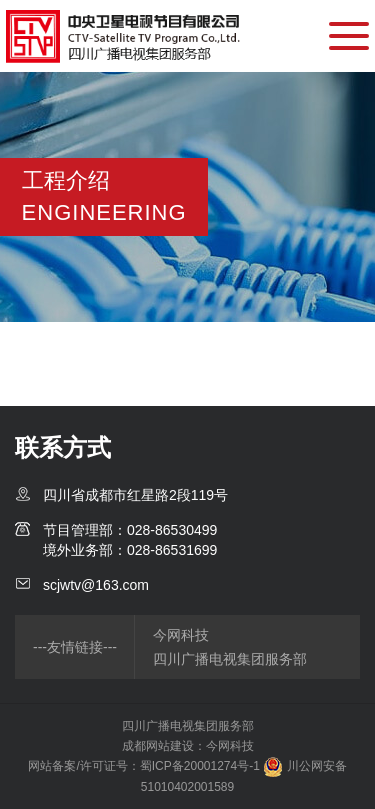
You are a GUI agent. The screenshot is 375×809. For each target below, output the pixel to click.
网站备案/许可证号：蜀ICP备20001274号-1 (143, 766)
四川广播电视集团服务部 (230, 659)
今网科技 (181, 635)
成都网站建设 (158, 746)
